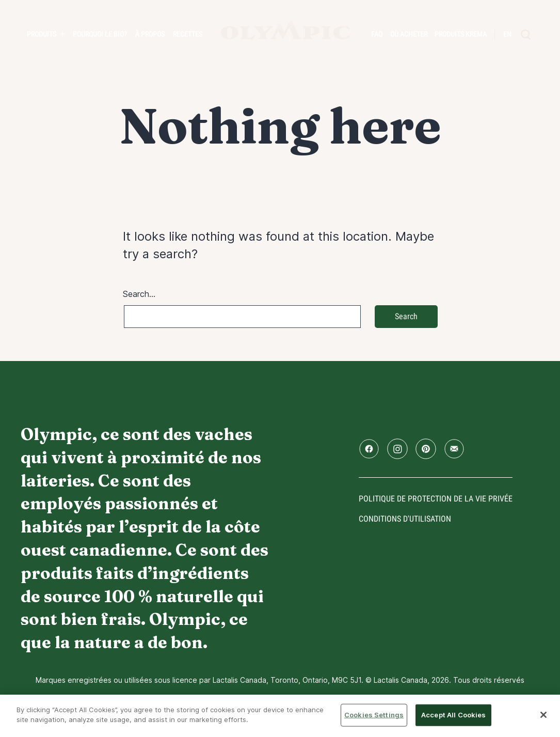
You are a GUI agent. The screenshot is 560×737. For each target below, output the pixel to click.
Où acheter (409, 34)
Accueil (285, 30)
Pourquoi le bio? (100, 34)
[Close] (543, 715)
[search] (526, 35)
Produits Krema (461, 34)
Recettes (188, 34)
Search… (139, 294)
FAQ (377, 34)
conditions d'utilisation (405, 519)
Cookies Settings (374, 715)
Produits (42, 34)
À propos (150, 34)
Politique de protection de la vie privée (436, 499)
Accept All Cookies (453, 715)
